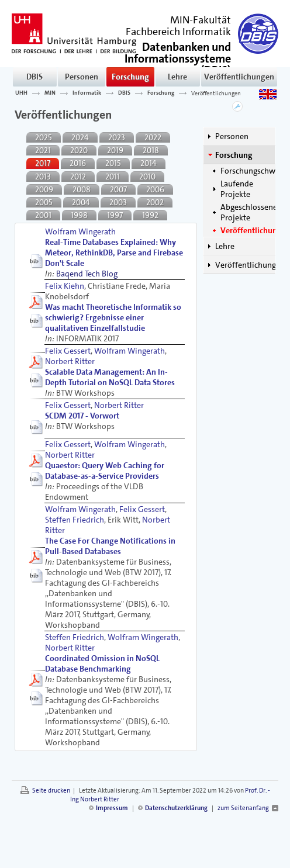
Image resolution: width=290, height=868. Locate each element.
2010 (147, 177)
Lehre (177, 77)
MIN (50, 93)
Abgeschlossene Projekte (249, 212)
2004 (81, 202)
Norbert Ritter (70, 361)
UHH (21, 93)
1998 (79, 215)
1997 (115, 215)
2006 (155, 189)
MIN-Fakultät (201, 20)
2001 (43, 215)
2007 (118, 189)
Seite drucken (51, 791)
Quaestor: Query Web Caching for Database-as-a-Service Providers (105, 471)
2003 (118, 202)
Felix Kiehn (65, 286)
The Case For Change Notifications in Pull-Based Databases (110, 546)
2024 (80, 137)
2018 (151, 150)
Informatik (87, 93)
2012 (78, 177)
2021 (43, 150)
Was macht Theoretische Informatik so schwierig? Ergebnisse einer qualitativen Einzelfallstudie (113, 317)
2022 (153, 137)
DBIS (34, 77)
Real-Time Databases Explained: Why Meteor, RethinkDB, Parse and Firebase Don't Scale (114, 253)
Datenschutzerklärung (176, 808)
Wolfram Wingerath (80, 231)
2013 (43, 177)
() (178, 58)
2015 (113, 163)
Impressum (112, 808)
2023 (117, 137)
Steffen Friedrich (75, 520)
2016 (78, 163)
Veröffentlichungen (239, 77)
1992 (150, 215)
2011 (113, 177)
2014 (149, 163)
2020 (79, 150)
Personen (82, 77)
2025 (44, 137)
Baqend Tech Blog (87, 274)
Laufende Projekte (237, 189)
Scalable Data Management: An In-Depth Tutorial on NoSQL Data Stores (110, 377)
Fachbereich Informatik (178, 32)
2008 (82, 189)
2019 (115, 150)
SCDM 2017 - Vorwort (82, 416)
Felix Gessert (68, 351)
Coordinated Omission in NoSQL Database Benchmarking (102, 663)
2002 (155, 202)
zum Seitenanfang (243, 808)
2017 (43, 163)
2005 (44, 202)
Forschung (130, 77)
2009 (44, 189)
